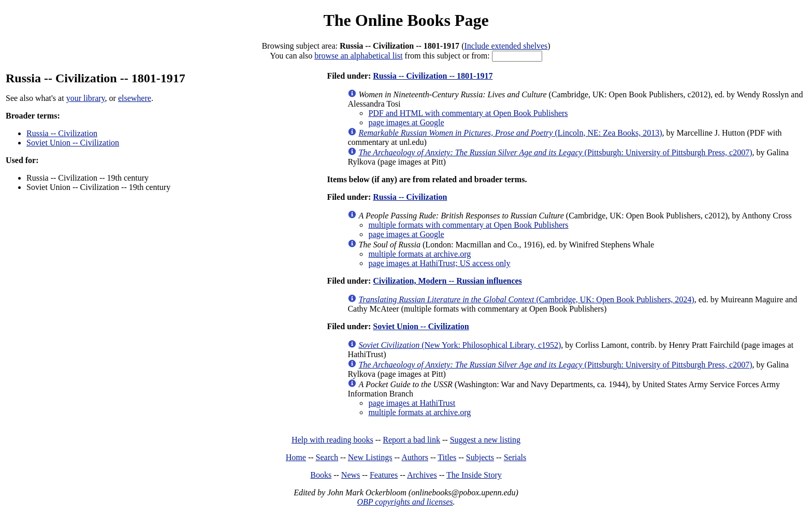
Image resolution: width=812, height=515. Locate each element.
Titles (447, 457)
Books (321, 475)
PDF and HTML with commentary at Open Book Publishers (468, 113)
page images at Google (406, 122)
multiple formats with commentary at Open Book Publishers (468, 225)
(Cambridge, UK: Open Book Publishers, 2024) (526, 299)
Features (384, 475)
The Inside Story (474, 475)
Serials (515, 457)
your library (86, 98)
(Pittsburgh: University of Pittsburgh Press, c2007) (555, 152)
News (351, 475)
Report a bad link (411, 440)
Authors (415, 457)
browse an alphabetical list (358, 56)
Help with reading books (332, 440)
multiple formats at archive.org (419, 254)
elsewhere (135, 98)
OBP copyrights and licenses (405, 502)
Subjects (480, 457)
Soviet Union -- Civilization (73, 143)
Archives (422, 475)
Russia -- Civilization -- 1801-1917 (433, 76)
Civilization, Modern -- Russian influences (447, 281)
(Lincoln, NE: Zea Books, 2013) (510, 133)
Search (327, 457)
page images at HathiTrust (412, 403)
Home (296, 457)
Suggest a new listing (485, 440)
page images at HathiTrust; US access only (439, 263)
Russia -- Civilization (62, 133)
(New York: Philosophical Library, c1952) (460, 345)
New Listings (370, 457)
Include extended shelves (506, 46)
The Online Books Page (406, 20)
